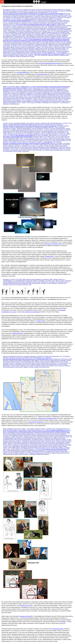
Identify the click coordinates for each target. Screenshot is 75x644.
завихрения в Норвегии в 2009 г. (53, 244)
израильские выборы (58, 629)
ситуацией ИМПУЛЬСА (23, 72)
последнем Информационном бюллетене (50, 63)
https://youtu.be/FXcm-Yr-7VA (60, 430)
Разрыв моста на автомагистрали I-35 (48, 418)
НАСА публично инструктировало (31, 312)
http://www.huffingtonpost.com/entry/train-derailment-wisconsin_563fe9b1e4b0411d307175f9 (27, 359)
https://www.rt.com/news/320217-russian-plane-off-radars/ (50, 54)
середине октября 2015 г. (27, 616)
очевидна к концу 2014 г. (26, 605)
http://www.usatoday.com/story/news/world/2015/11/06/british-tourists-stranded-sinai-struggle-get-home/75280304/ (33, 14)
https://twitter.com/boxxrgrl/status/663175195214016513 (18, 137)
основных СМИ (41, 321)
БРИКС (64, 622)
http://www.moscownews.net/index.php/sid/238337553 (17, 20)
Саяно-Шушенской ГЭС (43, 74)
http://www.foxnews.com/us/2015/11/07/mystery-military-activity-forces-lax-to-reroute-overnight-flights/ (30, 126)
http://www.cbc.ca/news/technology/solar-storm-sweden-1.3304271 (38, 24)
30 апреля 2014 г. (50, 256)
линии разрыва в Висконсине (36, 422)
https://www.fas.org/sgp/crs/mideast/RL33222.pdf (55, 449)
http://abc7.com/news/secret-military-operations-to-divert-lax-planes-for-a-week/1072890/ (26, 143)
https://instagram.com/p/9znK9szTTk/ (25, 135)
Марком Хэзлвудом (18, 333)
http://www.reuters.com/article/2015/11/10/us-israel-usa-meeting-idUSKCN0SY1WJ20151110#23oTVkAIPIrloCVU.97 (39, 432)
